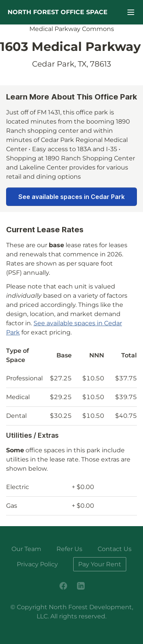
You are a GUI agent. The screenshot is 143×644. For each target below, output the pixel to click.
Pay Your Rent (100, 564)
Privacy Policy (37, 564)
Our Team (26, 549)
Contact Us (115, 549)
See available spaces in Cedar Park (71, 197)
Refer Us (69, 549)
